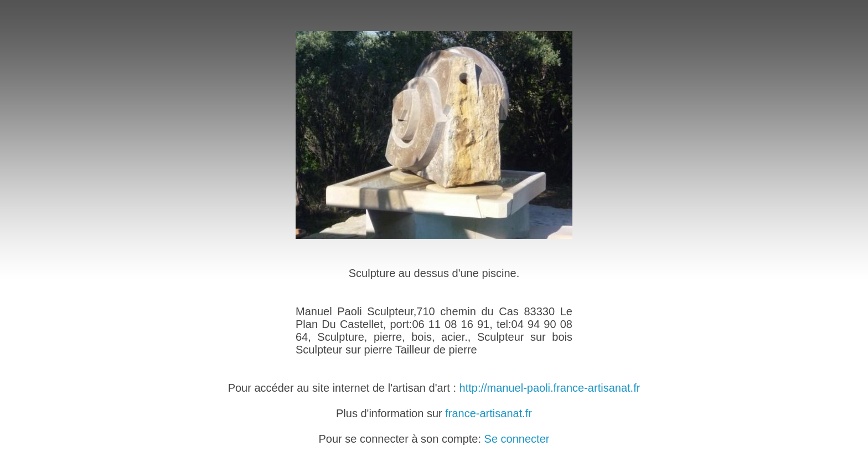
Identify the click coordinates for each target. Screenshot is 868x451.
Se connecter (517, 439)
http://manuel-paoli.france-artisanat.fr (550, 388)
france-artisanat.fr (489, 413)
